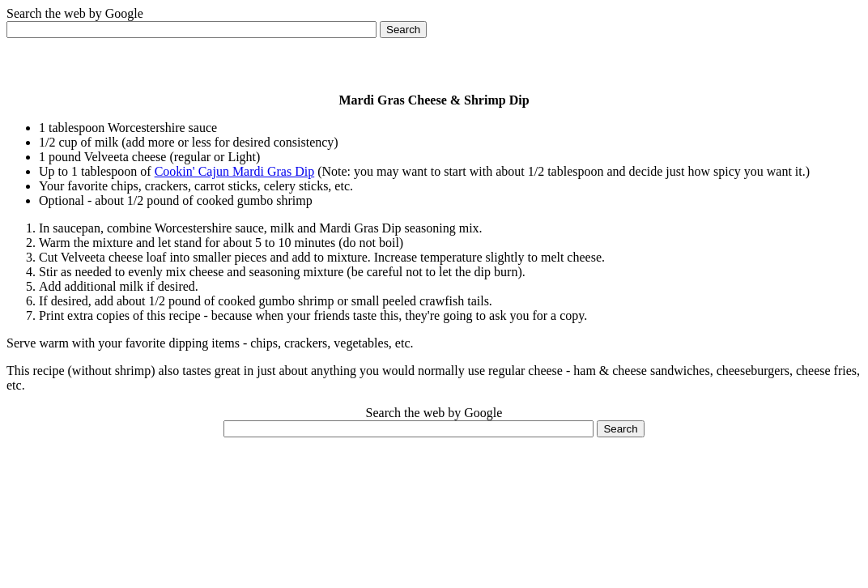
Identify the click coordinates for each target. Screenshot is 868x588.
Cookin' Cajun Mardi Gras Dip (235, 171)
